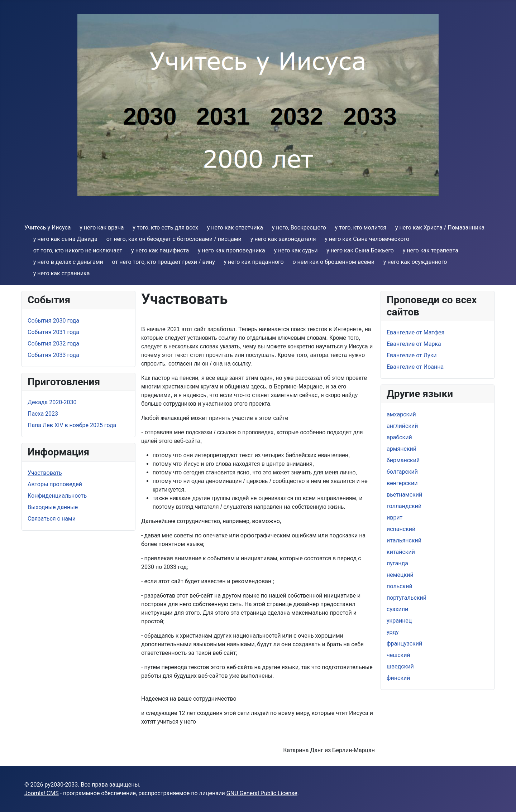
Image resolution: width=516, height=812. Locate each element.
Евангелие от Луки (412, 355)
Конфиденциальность (57, 496)
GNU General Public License (262, 793)
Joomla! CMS (42, 793)
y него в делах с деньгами (68, 262)
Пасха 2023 (43, 414)
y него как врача (102, 228)
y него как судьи (296, 250)
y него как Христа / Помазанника (440, 228)
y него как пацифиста (160, 250)
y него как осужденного (415, 262)
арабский (399, 437)
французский (404, 644)
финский (398, 678)
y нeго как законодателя (283, 239)
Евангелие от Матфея (415, 332)
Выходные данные (53, 507)
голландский (404, 506)
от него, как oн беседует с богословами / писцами (174, 239)
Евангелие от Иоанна (415, 367)
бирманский (403, 460)
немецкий (400, 575)
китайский (401, 552)
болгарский (402, 472)
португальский (407, 598)
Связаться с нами (52, 519)
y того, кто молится (361, 228)
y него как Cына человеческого (367, 239)
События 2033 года (53, 355)
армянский (402, 449)
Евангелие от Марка (414, 344)
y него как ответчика (235, 228)
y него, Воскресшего (299, 228)
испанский (401, 529)
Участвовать (45, 473)
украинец (399, 621)
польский (400, 586)
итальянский (404, 540)
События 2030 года (53, 321)
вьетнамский (404, 495)
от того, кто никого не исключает (78, 250)
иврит (395, 518)
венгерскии (402, 483)
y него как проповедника (231, 250)
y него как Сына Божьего (360, 250)
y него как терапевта (431, 250)
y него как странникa (62, 273)
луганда (397, 563)
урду (393, 632)
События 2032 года (53, 344)
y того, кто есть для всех (165, 228)
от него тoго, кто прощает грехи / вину (164, 262)
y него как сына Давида (65, 239)
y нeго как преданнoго (254, 262)
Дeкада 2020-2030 (52, 402)
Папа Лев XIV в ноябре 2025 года (72, 425)
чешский (398, 655)
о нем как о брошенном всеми (334, 262)
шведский (400, 666)
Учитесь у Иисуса (48, 228)
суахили (397, 609)
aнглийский (402, 426)
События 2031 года (53, 332)
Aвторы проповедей (55, 484)
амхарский (401, 414)
